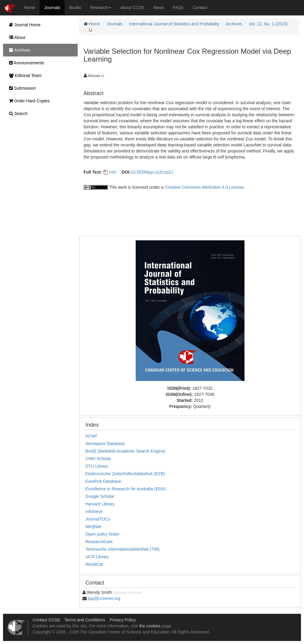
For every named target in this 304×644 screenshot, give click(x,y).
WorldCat (94, 564)
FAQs (178, 8)
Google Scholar (100, 496)
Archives (234, 24)
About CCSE (132, 8)
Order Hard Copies (28, 101)
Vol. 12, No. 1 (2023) (268, 24)
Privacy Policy (123, 620)
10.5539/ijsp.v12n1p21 (152, 172)
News (159, 8)
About (16, 37)
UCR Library (97, 557)
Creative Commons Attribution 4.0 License (204, 187)
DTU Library (97, 466)
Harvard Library (100, 504)
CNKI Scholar (98, 459)
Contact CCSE (46, 620)
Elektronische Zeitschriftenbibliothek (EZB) (125, 474)
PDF (113, 172)
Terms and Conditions (85, 620)
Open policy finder (103, 534)
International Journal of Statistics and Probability (174, 24)
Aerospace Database (105, 444)
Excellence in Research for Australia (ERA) (126, 489)
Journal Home (23, 25)
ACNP (91, 436)
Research (101, 8)
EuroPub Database (103, 481)
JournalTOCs (98, 519)
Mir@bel (93, 527)
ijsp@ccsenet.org (104, 598)
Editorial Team (24, 75)
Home (29, 8)
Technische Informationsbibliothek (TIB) (123, 549)
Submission (21, 88)
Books (75, 8)
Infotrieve (94, 511)
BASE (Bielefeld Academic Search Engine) (126, 451)
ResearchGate (99, 542)
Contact (200, 8)
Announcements (25, 63)
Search (17, 114)
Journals (52, 8)
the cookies (150, 626)
